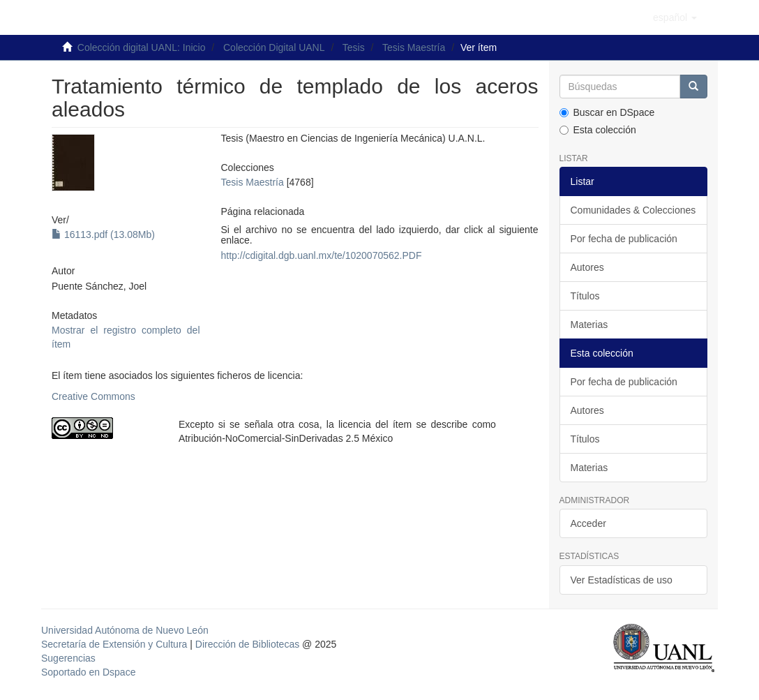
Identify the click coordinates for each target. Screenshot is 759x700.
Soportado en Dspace (88, 672)
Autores (587, 267)
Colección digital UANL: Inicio (142, 47)
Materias (589, 325)
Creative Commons (93, 396)
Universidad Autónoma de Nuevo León (125, 630)
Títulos (585, 296)
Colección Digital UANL (274, 47)
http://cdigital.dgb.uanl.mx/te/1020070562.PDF (322, 255)
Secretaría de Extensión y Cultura (115, 644)
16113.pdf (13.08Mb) (103, 234)
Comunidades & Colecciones (633, 210)
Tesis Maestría (414, 47)
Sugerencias (68, 658)
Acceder (588, 523)
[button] (675, 17)
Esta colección (598, 130)
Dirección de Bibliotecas (247, 644)
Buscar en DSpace (607, 112)
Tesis (354, 47)
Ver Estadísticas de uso (622, 580)
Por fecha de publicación (624, 239)
